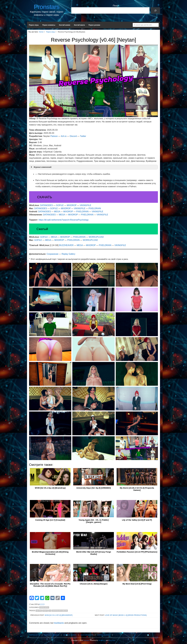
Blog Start (112, 640)
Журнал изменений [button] (41, 167)
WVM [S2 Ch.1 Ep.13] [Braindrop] (59, 615)
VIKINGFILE (85, 205)
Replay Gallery (69, 254)
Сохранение (52, 254)
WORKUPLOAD (96, 237)
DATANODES (46, 205)
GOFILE (60, 205)
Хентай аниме (65, 25)
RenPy (45, 611)
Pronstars (47, 7)
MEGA (57, 212)
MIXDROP (72, 205)
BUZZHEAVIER (66, 245)
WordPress (102, 640)
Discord (73, 136)
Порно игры (34, 25)
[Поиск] (155, 10)
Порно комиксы (49, 25)
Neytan (39, 611)
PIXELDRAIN (95, 208)
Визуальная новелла (60, 611)
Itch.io (64, 136)
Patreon (54, 136)
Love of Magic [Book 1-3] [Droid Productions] (126, 615)
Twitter (83, 136)
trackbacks (59, 623)
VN (50, 611)
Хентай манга (79, 25)
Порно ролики (94, 25)
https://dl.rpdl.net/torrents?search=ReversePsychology (64, 220)
